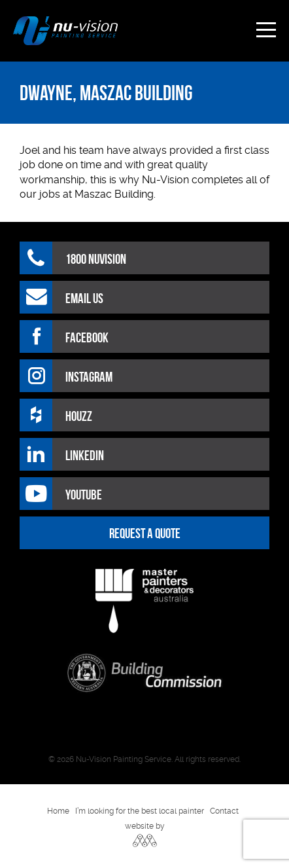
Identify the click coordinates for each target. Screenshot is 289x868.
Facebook (87, 337)
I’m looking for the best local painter (140, 811)
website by (145, 826)
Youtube (84, 495)
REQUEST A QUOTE (145, 533)
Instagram (89, 377)
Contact (224, 811)
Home (58, 811)
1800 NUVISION (96, 259)
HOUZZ (79, 416)
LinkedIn (85, 455)
